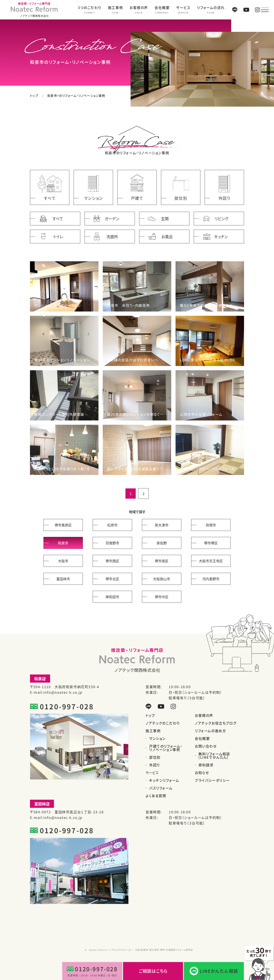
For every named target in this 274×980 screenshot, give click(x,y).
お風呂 (167, 237)
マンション (157, 738)
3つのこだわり (90, 8)
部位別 (155, 757)
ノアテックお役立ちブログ (216, 723)
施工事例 (115, 8)
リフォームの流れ (211, 8)
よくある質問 (156, 796)
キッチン (221, 237)
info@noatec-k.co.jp (63, 692)
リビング (221, 219)
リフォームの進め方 (210, 731)
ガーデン (112, 219)
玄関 (165, 219)
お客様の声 (139, 8)
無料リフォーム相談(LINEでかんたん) (214, 755)
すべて (58, 219)
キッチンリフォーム (164, 780)
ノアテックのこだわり (163, 723)
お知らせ (202, 773)
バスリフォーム (161, 788)
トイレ (58, 237)
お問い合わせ (206, 746)
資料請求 (206, 765)
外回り (155, 765)
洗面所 (112, 237)
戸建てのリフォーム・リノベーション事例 (166, 748)
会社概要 (162, 8)
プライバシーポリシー (212, 780)
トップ (34, 96)
